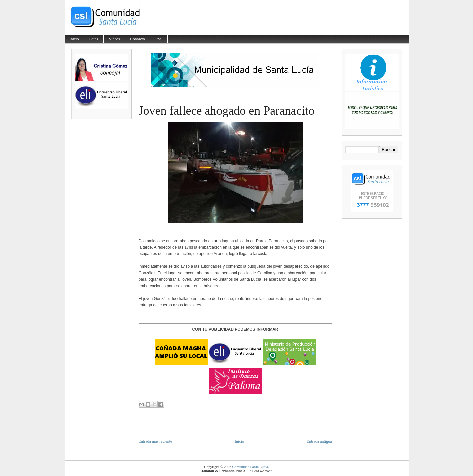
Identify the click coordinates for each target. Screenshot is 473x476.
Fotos (94, 39)
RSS (159, 39)
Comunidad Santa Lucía (250, 467)
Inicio (74, 39)
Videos (114, 39)
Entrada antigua (319, 441)
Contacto (137, 39)
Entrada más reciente (155, 441)
